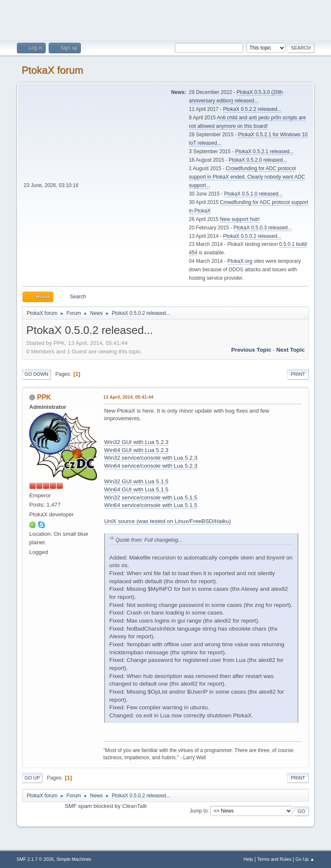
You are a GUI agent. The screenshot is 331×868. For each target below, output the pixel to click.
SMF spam (78, 806)
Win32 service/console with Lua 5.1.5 (151, 497)
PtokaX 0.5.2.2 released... (252, 109)
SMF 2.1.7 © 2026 (35, 859)
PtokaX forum (52, 70)
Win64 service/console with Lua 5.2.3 (151, 466)
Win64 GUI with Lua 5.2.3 (136, 450)
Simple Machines (74, 859)
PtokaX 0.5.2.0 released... (258, 160)
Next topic (291, 350)
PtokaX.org (240, 261)
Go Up (32, 778)
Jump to (199, 811)
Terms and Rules (274, 859)
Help (248, 859)
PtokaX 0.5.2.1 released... (265, 152)
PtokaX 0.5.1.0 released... (254, 194)
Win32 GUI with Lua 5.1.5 (136, 481)
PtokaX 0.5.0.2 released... (252, 236)
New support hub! (240, 219)
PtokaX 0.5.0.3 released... (263, 228)
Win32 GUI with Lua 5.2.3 (136, 442)
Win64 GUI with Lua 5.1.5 (136, 489)
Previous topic (251, 350)
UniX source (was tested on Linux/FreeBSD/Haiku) (167, 521)
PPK (44, 397)
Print (298, 374)
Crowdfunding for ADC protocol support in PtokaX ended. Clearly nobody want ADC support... (247, 177)
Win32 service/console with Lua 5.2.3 (151, 458)
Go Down (36, 374)
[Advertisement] (165, 19)
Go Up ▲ (305, 859)
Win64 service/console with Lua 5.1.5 (151, 505)
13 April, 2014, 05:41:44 (128, 397)
